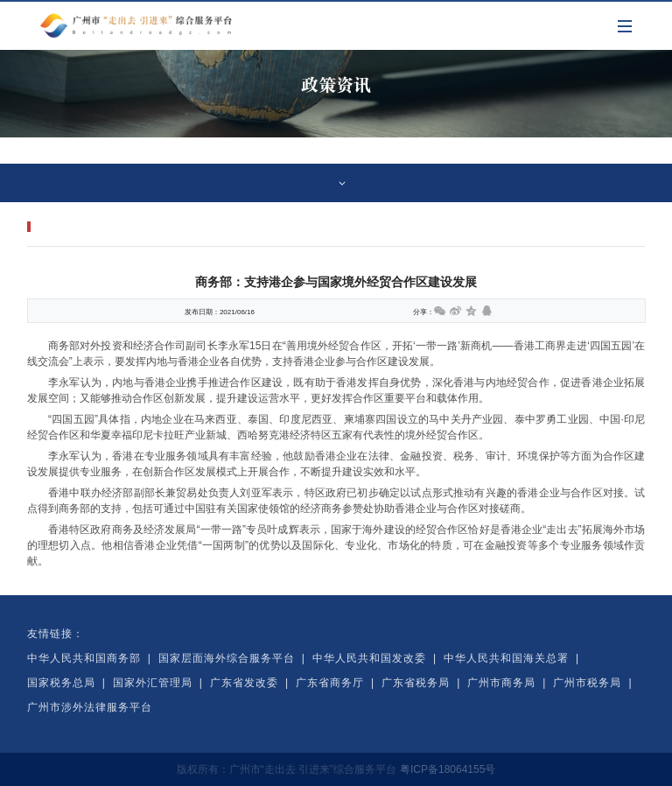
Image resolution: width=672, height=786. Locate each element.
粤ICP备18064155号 (448, 769)
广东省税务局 (416, 683)
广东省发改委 (244, 683)
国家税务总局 (61, 683)
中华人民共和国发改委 (369, 658)
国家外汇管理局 (153, 683)
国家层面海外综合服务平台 (227, 658)
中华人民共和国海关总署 (506, 658)
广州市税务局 (587, 683)
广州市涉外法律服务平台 (90, 707)
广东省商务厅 (330, 683)
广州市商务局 (501, 683)
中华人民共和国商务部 (84, 658)
